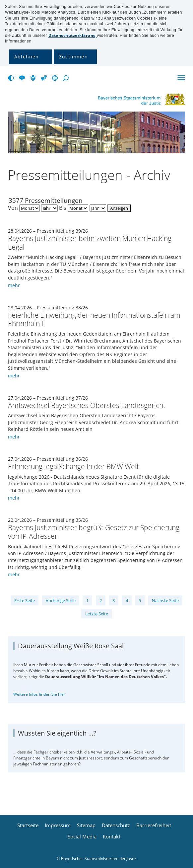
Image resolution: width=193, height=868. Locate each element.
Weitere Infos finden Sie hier (39, 694)
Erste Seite (25, 600)
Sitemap (86, 825)
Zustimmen (73, 57)
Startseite (28, 825)
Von (13, 208)
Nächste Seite (165, 600)
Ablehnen (27, 57)
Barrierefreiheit (154, 825)
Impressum (58, 825)
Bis (63, 208)
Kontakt (112, 837)
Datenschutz (116, 825)
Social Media (82, 837)
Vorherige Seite (61, 600)
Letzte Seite (97, 614)
